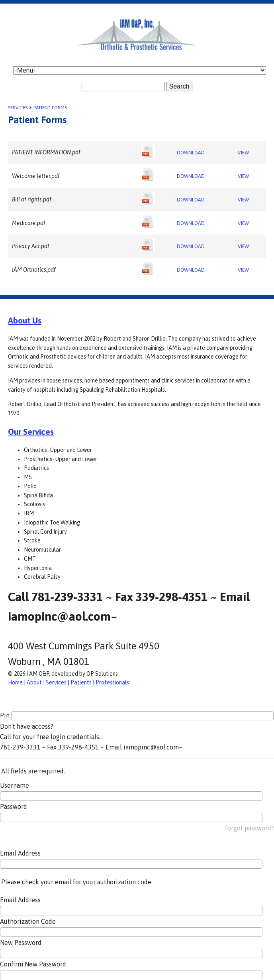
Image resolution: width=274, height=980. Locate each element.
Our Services (31, 432)
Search (179, 86)
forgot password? (250, 828)
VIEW (243, 153)
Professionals (112, 682)
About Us (25, 320)
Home (15, 682)
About (34, 682)
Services (18, 108)
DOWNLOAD (191, 153)
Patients (81, 682)
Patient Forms (50, 108)
